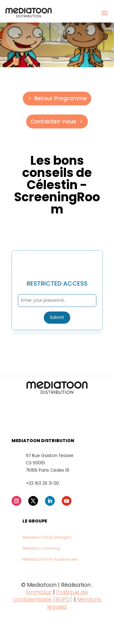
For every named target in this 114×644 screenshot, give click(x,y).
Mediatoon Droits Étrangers (47, 537)
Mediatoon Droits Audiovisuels (50, 559)
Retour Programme (61, 98)
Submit (57, 317)
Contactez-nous (53, 121)
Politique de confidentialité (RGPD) (50, 596)
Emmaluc (39, 592)
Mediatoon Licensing (41, 548)
